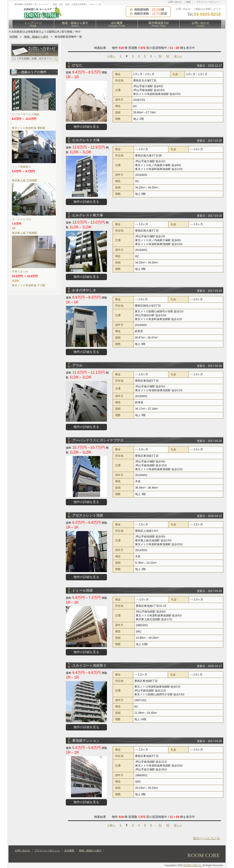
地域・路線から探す (75, 24)
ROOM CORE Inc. (193, 865)
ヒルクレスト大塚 (86, 140)
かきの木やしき (84, 290)
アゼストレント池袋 (88, 515)
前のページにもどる (206, 838)
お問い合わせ (200, 24)
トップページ (33, 24)
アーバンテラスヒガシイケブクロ (98, 440)
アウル (77, 365)
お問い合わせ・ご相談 (179, 2)
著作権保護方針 (159, 24)
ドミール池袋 (82, 590)
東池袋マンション (86, 740)
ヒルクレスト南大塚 (88, 215)
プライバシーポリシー (208, 2)
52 (168, 56)
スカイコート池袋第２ (89, 665)
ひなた (77, 65)
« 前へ (111, 56)
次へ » (178, 56)
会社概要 (117, 24)
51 (160, 56)
